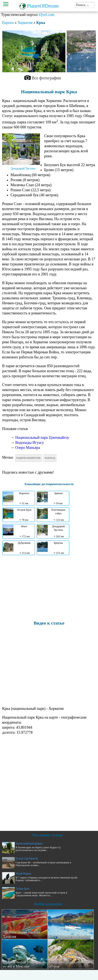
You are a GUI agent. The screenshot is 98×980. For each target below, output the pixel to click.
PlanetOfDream (43, 6)
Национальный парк (28, 458)
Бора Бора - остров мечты (69, 937)
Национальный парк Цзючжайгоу (42, 438)
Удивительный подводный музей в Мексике (24, 964)
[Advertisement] (48, 587)
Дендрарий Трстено (23, 168)
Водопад (50, 458)
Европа (8, 23)
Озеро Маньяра (28, 448)
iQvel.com (46, 15)
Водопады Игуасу (30, 443)
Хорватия (25, 23)
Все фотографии (46, 78)
